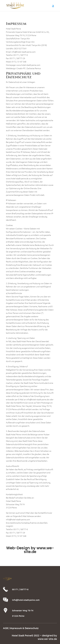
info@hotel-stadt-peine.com (26, 600)
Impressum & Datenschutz (24, 628)
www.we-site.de (47, 639)
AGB (5, 628)
